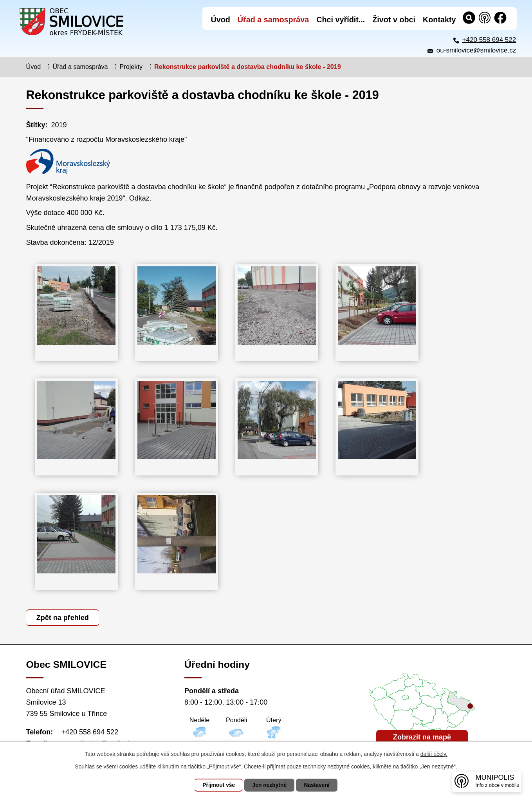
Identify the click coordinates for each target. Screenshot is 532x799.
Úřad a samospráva (80, 67)
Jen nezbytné (270, 785)
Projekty (131, 67)
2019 (59, 125)
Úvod (34, 67)
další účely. (434, 754)
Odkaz (139, 198)
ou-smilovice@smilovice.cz (476, 50)
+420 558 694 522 (489, 40)
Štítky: (37, 125)
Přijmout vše (218, 785)
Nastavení (318, 785)
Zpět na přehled (63, 617)
